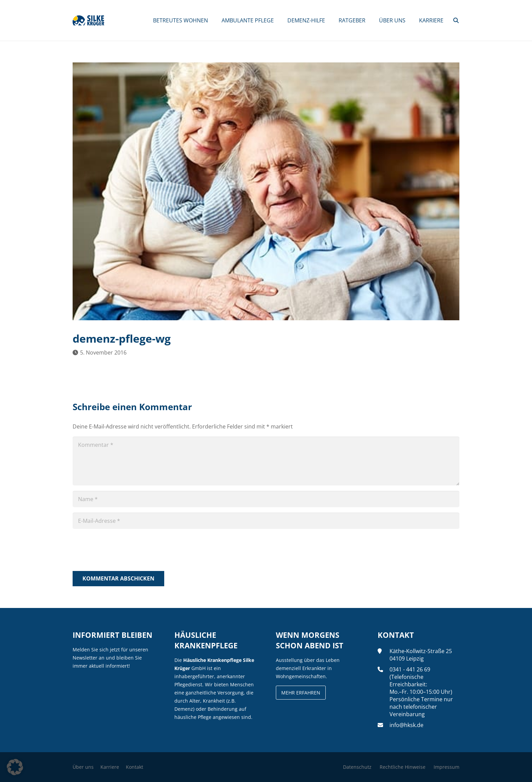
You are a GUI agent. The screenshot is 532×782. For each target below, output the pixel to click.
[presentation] (124, 551)
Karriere (110, 767)
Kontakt (135, 767)
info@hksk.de (406, 725)
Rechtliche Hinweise (403, 767)
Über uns (83, 767)
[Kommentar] (266, 461)
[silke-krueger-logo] (88, 20)
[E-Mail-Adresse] (266, 521)
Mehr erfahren (301, 693)
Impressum (446, 767)
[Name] (266, 499)
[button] (456, 20)
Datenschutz (357, 767)
